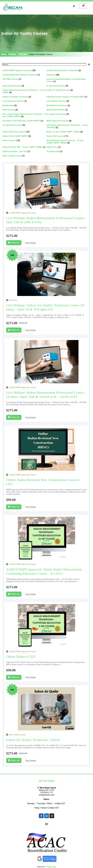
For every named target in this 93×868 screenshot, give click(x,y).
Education (23, 54)
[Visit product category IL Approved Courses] (69, 86)
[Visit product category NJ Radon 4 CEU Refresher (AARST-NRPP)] (24, 121)
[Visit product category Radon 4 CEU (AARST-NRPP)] (24, 136)
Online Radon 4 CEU (21, 657)
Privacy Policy (51, 867)
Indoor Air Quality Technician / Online (33, 740)
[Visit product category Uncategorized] (69, 151)
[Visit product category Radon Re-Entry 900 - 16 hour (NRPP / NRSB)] (24, 147)
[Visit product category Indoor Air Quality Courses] (69, 90)
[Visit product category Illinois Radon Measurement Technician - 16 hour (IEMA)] (24, 91)
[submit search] (89, 65)
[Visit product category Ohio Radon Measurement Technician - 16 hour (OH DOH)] (69, 126)
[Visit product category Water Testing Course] (24, 156)
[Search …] (44, 65)
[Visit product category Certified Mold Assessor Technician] (69, 70)
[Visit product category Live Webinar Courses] (69, 101)
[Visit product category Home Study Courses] (24, 86)
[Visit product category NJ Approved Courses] (69, 114)
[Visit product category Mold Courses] (24, 110)
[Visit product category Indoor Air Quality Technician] (24, 97)
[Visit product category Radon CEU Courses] (69, 136)
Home (4, 54)
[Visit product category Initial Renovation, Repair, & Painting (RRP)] (69, 97)
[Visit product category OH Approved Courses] (24, 125)
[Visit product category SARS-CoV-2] (69, 147)
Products (12, 54)
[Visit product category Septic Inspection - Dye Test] (24, 151)
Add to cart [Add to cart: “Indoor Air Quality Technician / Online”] (15, 760)
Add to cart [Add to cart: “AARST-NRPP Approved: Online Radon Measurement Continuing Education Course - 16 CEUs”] (15, 594)
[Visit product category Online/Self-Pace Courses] (24, 132)
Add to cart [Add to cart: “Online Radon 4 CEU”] (15, 677)
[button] (47, 824)
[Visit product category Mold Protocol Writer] (69, 110)
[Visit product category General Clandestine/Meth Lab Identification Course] (69, 80)
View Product (30, 243)
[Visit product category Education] (69, 75)
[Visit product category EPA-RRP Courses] (24, 79)
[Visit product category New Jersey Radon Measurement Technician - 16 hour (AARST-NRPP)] (24, 115)
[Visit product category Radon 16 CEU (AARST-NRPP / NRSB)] (69, 132)
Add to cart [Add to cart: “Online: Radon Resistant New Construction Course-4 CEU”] (15, 507)
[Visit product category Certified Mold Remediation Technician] (24, 75)
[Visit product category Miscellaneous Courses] (69, 105)
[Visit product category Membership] (24, 105)
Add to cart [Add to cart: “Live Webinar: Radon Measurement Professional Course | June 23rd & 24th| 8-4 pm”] (15, 243)
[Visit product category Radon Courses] (24, 140)
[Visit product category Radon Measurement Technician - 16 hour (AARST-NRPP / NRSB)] (69, 142)
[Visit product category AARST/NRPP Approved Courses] (24, 70)
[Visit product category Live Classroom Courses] (24, 101)
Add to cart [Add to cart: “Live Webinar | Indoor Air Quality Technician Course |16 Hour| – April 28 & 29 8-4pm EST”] (15, 330)
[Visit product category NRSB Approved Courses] (69, 121)
